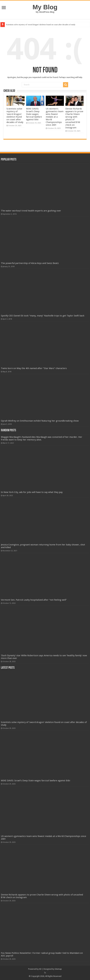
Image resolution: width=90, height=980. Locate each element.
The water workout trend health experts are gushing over (31, 211)
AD (40, 969)
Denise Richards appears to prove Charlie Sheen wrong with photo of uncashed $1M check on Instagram (74, 118)
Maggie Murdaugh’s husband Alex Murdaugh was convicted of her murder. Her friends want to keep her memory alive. (42, 438)
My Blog (45, 7)
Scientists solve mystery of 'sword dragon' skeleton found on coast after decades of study (41, 25)
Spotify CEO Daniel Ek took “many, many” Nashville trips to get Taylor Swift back (43, 316)
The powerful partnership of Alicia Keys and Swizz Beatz (30, 263)
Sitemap (58, 969)
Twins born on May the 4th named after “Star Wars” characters (34, 368)
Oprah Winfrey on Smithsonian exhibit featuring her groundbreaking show (40, 421)
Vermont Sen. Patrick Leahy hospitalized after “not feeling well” (34, 600)
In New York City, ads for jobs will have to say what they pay (32, 492)
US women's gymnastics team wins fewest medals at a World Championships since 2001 (55, 117)
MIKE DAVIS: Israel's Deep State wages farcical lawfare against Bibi (34, 114)
